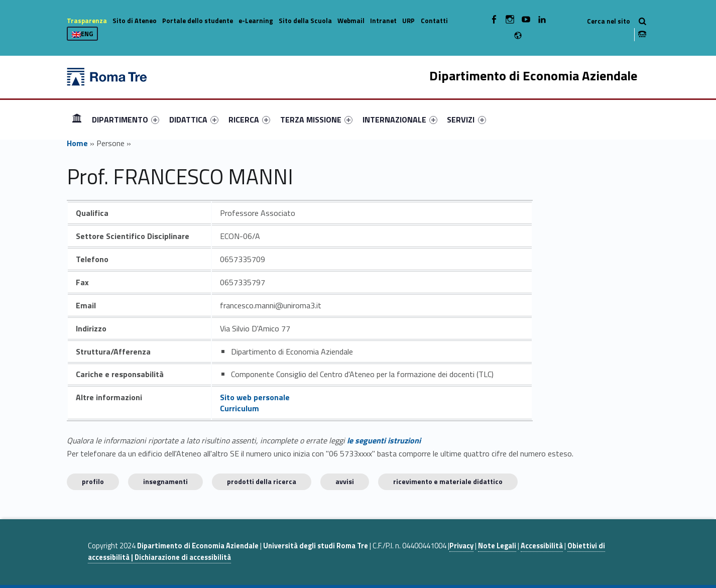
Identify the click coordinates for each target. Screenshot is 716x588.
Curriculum (240, 408)
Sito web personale (255, 397)
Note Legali (497, 546)
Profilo (93, 481)
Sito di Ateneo (135, 21)
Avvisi (345, 481)
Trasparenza (87, 21)
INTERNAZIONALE (400, 120)
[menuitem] (77, 120)
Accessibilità (542, 546)
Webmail (351, 21)
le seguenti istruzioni (384, 440)
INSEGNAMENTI (165, 481)
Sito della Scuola (305, 21)
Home (77, 119)
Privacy (461, 546)
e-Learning (256, 21)
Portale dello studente (198, 21)
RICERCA (249, 120)
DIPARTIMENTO (126, 120)
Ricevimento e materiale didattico (448, 481)
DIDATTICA (194, 120)
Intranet (383, 21)
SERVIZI (466, 120)
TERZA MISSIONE (316, 120)
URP (408, 21)
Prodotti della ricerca (262, 481)
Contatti (434, 21)
